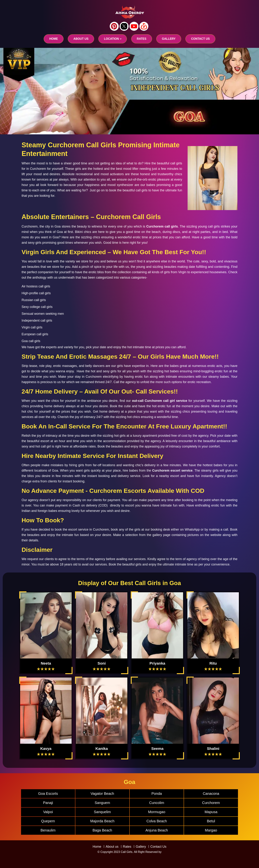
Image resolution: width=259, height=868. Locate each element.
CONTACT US (200, 39)
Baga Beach (102, 830)
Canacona (211, 794)
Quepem (48, 821)
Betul (211, 821)
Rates (127, 847)
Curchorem (211, 803)
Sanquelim (102, 812)
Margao (211, 830)
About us (81, 39)
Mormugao (157, 812)
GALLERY (169, 39)
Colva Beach (157, 821)
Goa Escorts (48, 794)
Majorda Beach (102, 821)
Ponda (157, 794)
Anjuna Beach (157, 830)
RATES (142, 39)
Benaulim (48, 830)
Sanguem (102, 803)
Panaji (48, 803)
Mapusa (211, 812)
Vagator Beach (102, 794)
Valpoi (48, 812)
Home (54, 39)
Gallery (141, 847)
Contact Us (158, 847)
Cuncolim (157, 803)
